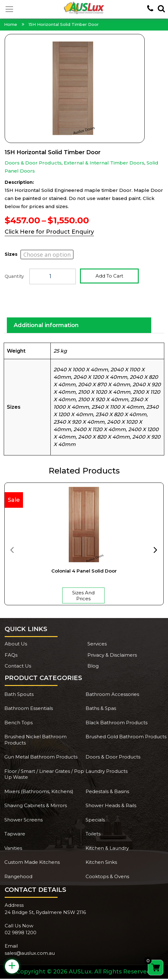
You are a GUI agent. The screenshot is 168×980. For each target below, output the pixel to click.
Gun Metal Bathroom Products (41, 758)
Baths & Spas (101, 709)
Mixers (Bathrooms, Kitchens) (39, 793)
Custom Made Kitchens (32, 863)
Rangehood (18, 878)
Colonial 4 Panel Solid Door (84, 572)
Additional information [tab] (46, 326)
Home (11, 24)
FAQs (11, 656)
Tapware (15, 835)
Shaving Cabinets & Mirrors (36, 807)
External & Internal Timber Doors (104, 163)
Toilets (93, 835)
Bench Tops (19, 724)
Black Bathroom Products (117, 724)
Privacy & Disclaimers (112, 656)
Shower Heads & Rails (111, 807)
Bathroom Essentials (29, 709)
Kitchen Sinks (101, 863)
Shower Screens (23, 821)
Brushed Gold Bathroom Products (126, 738)
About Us (16, 645)
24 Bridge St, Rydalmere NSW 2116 (45, 913)
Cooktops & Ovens (107, 878)
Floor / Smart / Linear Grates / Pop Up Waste (44, 775)
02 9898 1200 (21, 934)
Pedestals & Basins (107, 793)
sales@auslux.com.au (30, 954)
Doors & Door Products (33, 163)
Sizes (11, 254)
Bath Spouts (19, 695)
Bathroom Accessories (112, 695)
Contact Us (18, 667)
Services (97, 645)
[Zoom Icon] (84, 88)
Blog (93, 667)
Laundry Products (107, 772)
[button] (9, 9)
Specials (95, 821)
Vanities (13, 849)
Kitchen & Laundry (107, 849)
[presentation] (12, 551)
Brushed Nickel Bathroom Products (35, 741)
